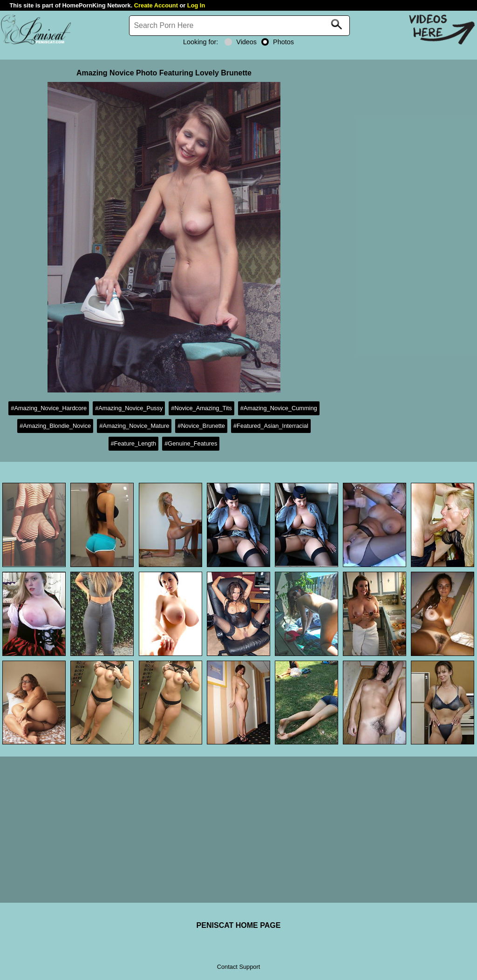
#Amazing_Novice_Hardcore (49, 408)
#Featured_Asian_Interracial (271, 426)
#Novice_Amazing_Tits (201, 408)
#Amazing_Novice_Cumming (279, 408)
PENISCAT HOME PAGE (239, 925)
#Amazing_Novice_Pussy (129, 408)
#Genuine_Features (191, 443)
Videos (241, 42)
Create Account (156, 5)
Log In (196, 5)
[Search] (239, 26)
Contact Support (238, 967)
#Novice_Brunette (201, 426)
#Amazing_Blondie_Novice (55, 426)
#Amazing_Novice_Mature (134, 426)
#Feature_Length (133, 443)
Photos (278, 42)
